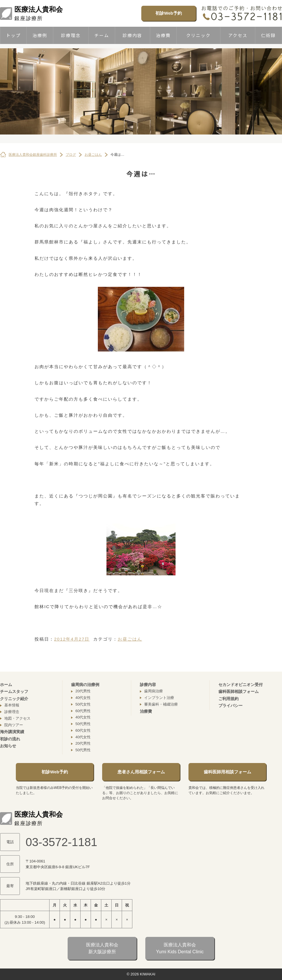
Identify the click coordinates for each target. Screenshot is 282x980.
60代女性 (83, 730)
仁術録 (268, 35)
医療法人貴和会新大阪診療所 (102, 948)
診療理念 (71, 35)
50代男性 (83, 724)
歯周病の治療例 (85, 685)
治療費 (163, 35)
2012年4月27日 (72, 639)
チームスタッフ (14, 691)
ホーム (6, 685)
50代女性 (83, 704)
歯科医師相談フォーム (239, 691)
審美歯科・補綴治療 (161, 704)
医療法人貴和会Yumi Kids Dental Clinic (180, 948)
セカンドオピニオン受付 (241, 685)
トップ (13, 35)
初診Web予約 (168, 13)
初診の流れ (10, 739)
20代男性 (83, 691)
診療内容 (132, 35)
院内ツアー (14, 725)
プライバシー (230, 706)
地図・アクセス (17, 718)
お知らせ (8, 746)
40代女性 (83, 698)
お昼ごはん (130, 639)
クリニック (198, 35)
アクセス (238, 35)
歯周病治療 (154, 691)
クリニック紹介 (14, 699)
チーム (102, 35)
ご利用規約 (228, 699)
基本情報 (12, 705)
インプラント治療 (159, 698)
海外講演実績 (12, 732)
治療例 (40, 35)
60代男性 (83, 711)
